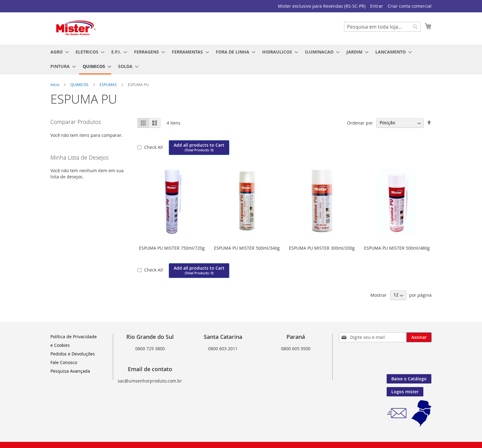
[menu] (241, 59)
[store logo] (77, 28)
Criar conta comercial (410, 6)
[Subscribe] (419, 337)
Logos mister (405, 392)
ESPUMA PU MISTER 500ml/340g (247, 248)
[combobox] (382, 27)
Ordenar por (360, 123)
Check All (154, 147)
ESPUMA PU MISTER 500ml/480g (397, 248)
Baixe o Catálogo (409, 379)
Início (55, 85)
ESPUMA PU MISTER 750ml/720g (172, 248)
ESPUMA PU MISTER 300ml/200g (322, 248)
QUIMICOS (80, 85)
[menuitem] (58, 52)
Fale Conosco (64, 362)
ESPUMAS (109, 85)
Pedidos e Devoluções (73, 354)
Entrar (377, 6)
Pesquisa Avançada (70, 371)
